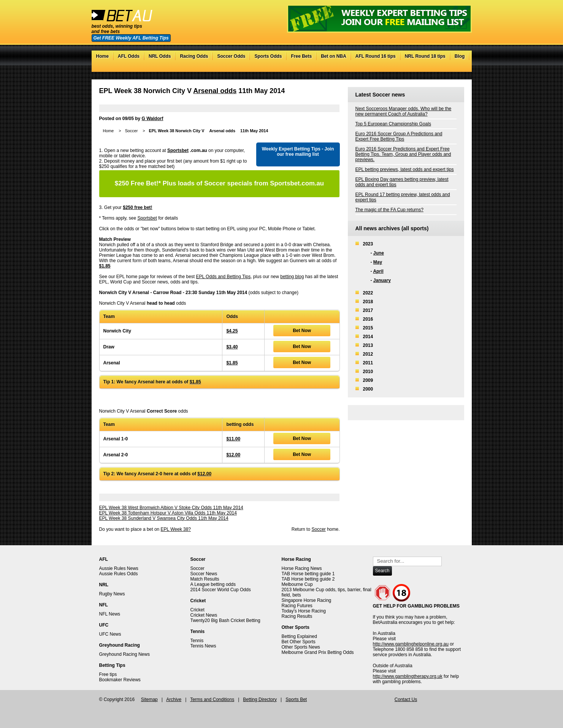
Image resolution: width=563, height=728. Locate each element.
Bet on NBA (334, 56)
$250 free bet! (137, 207)
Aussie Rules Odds (119, 574)
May (378, 262)
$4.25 (232, 331)
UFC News (110, 634)
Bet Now (302, 331)
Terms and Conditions (212, 700)
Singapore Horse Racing (307, 600)
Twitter (437, 68)
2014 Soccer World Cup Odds (221, 590)
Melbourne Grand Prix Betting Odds (318, 652)
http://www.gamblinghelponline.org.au (411, 644)
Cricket (197, 610)
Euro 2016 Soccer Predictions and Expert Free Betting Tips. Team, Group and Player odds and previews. (403, 154)
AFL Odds (129, 56)
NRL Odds (160, 56)
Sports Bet (296, 700)
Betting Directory (260, 700)
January (382, 280)
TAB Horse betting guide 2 (308, 579)
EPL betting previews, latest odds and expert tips (405, 169)
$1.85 (105, 266)
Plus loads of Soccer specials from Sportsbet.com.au (219, 183)
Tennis (197, 641)
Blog (460, 56)
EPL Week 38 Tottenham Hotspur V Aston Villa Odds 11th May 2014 (168, 513)
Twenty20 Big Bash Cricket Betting (225, 620)
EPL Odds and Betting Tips (224, 277)
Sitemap (149, 700)
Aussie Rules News (119, 568)
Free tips (108, 674)
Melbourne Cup (297, 584)
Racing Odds (194, 56)
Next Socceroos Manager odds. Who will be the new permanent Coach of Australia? (404, 111)
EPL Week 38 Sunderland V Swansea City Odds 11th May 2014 (164, 518)
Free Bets (301, 56)
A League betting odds (213, 584)
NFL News (110, 614)
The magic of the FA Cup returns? (389, 210)
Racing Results (297, 616)
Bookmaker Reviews (120, 680)
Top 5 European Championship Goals (393, 124)
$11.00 (233, 439)
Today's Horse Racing (304, 611)
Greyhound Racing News (124, 654)
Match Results (205, 579)
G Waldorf (153, 119)
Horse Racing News (302, 568)
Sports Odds (268, 56)
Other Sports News (301, 647)
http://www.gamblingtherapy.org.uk (408, 676)
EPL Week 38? (176, 529)
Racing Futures (297, 606)
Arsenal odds (215, 91)
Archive (174, 700)
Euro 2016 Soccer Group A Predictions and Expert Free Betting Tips (399, 136)
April (378, 271)
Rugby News (112, 594)
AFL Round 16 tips (376, 56)
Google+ (453, 68)
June (379, 253)
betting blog (292, 277)
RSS (460, 68)
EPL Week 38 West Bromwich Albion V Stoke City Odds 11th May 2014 (171, 508)
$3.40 (232, 347)
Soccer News (204, 574)
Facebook (445, 68)
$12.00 (233, 455)
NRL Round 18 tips (425, 56)
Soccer (132, 131)
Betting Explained (299, 636)
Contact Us (406, 700)
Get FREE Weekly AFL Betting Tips (131, 38)
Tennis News (203, 646)
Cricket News (204, 615)
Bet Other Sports (299, 642)
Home (102, 56)
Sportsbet (178, 150)
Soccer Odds (231, 56)
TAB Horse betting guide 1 (308, 574)
